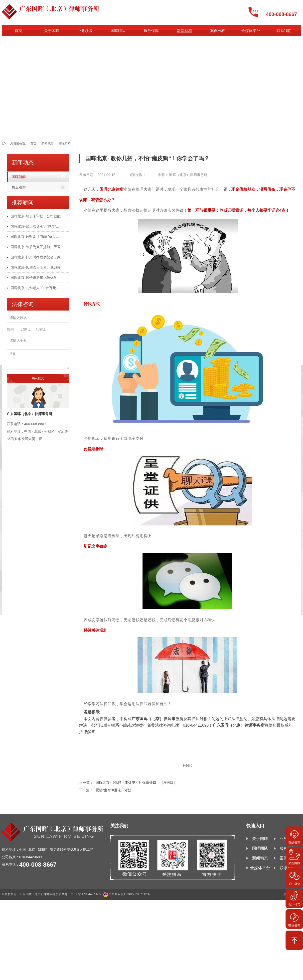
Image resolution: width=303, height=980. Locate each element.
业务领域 (85, 31)
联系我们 (284, 31)
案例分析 (218, 31)
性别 (10, 329)
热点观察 (19, 187)
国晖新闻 (64, 144)
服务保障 (151, 31)
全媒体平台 (251, 31)
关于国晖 (52, 31)
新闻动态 (184, 31)
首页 (18, 31)
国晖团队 (118, 31)
